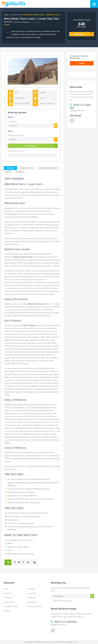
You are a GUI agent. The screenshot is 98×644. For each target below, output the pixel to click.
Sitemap (7, 611)
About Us (7, 593)
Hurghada (31, 598)
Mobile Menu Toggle (93, 3)
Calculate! (31, 146)
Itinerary (10, 168)
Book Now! (80, 34)
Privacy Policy (9, 602)
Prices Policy (27, 168)
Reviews (20, 172)
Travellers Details (16, 135)
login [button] (82, 63)
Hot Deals (31, 589)
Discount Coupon (15, 151)
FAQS (8, 172)
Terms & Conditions (35, 606)
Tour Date (12, 122)
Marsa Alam (32, 593)
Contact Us (8, 598)
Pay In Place (32, 602)
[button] (11, 71)
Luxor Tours (16, 15)
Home (6, 15)
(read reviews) (35, 22)
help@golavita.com (77, 110)
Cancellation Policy (48, 168)
